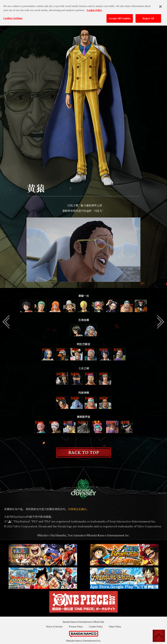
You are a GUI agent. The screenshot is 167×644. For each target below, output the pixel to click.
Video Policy (115, 627)
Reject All (148, 16)
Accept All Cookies (120, 16)
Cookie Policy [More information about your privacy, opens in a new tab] (94, 8)
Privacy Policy (76, 627)
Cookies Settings (13, 16)
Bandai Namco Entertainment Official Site (83, 622)
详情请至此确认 (77, 509)
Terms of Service (54, 627)
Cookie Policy (96, 627)
